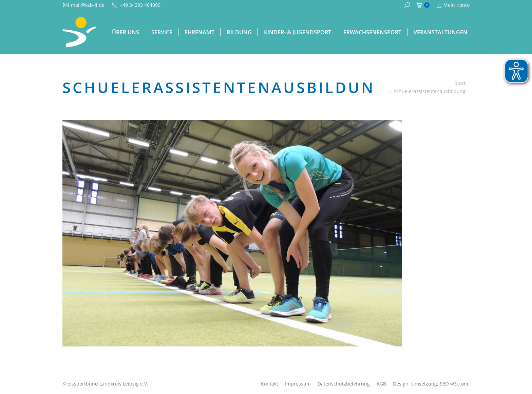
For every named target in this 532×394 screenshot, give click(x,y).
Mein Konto (453, 5)
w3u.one (460, 384)
